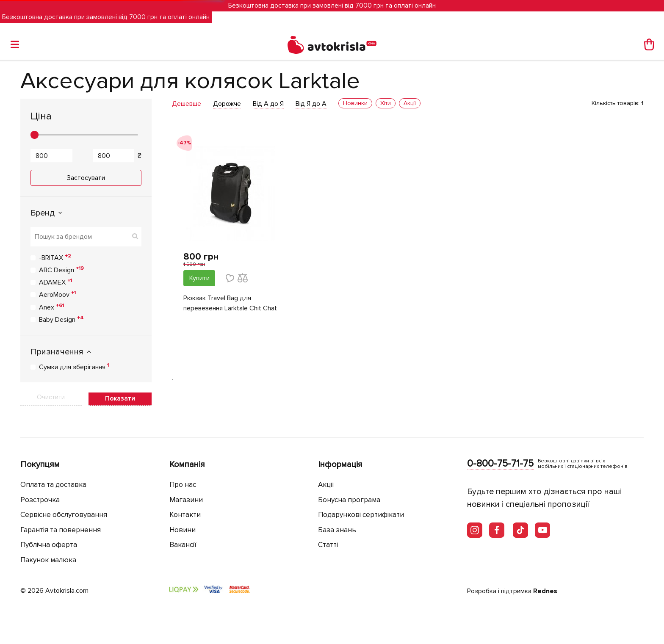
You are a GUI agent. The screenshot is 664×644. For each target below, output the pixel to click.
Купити (199, 278)
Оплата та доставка (53, 485)
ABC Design (61, 270)
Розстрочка (40, 500)
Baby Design (61, 319)
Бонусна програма (349, 500)
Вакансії (183, 545)
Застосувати (86, 178)
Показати (120, 398)
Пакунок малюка (48, 560)
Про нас (183, 485)
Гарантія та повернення (61, 530)
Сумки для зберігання (74, 367)
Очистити (51, 397)
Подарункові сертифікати (361, 515)
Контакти (185, 515)
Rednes (545, 591)
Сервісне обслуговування (64, 515)
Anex (51, 307)
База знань (337, 530)
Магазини (186, 500)
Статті (328, 545)
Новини (183, 530)
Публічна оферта (49, 545)
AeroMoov (57, 294)
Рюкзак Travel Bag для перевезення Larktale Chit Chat (230, 303)
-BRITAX (55, 257)
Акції (326, 485)
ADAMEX (55, 282)
